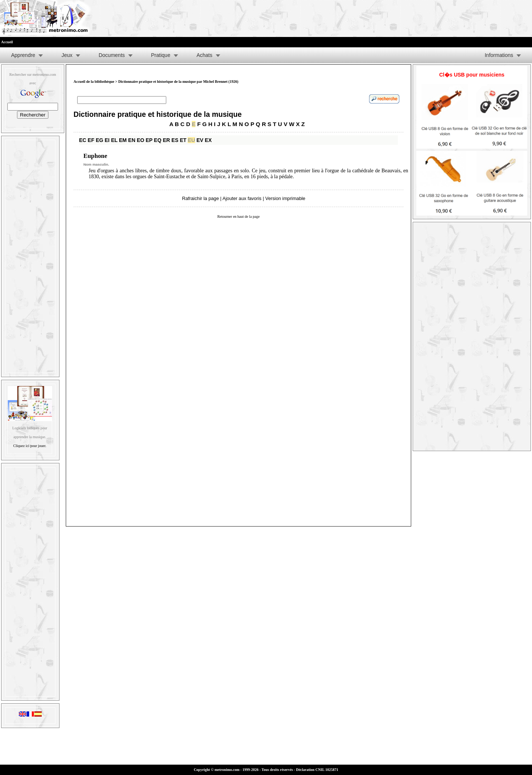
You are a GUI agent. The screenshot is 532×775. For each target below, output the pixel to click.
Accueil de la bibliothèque (94, 82)
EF (91, 140)
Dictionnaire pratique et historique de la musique (158, 114)
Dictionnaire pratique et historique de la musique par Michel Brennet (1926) (178, 82)
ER (166, 140)
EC (83, 140)
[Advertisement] (30, 255)
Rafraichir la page (201, 198)
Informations (499, 55)
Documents (112, 55)
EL (114, 140)
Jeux (67, 55)
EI (107, 140)
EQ (158, 140)
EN (132, 140)
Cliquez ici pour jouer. (30, 446)
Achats (204, 55)
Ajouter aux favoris (242, 198)
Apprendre (23, 55)
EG (99, 140)
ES (175, 140)
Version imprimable (285, 198)
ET (183, 140)
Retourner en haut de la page (238, 216)
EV (200, 140)
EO (140, 140)
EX (208, 140)
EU (191, 140)
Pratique (161, 55)
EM (123, 140)
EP (149, 140)
